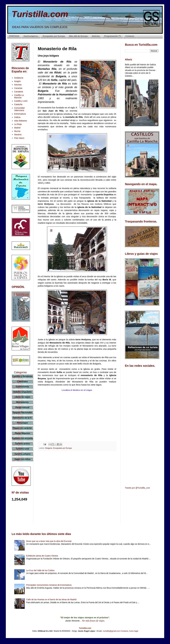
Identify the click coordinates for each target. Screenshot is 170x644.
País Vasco (19, 138)
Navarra (18, 134)
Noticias (96, 36)
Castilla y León (21, 101)
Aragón (18, 81)
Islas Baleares (21, 121)
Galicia (17, 117)
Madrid (17, 128)
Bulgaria (49, 448)
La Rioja (18, 124)
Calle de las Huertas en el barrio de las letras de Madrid (51, 600)
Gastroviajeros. (31, 36)
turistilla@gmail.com (112, 631)
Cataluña (18, 104)
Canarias (18, 88)
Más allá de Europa (78, 36)
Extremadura (20, 114)
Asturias (18, 85)
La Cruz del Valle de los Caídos (40, 570)
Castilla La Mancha (19, 96)
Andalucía (19, 78)
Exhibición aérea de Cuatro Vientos (42, 556)
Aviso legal (134, 631)
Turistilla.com (40, 14)
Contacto (130, 36)
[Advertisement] (77, 479)
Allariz (129, 59)
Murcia (17, 131)
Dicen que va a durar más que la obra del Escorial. (49, 541)
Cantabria (19, 92)
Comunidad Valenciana (19, 109)
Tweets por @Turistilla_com (137, 488)
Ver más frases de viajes (93, 621)
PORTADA (14, 36)
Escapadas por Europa (54, 36)
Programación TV (113, 36)
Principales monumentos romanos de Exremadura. (49, 585)
